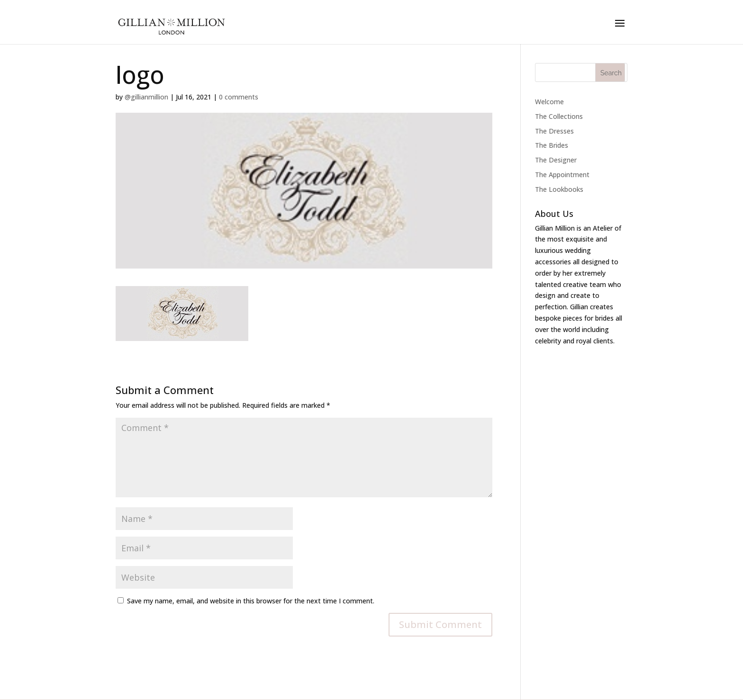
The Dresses (554, 131)
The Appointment (562, 175)
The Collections (559, 116)
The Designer (556, 160)
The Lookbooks (559, 189)
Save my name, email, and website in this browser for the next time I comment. (251, 601)
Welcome (549, 102)
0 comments (239, 97)
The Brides (552, 145)
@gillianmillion (146, 97)
